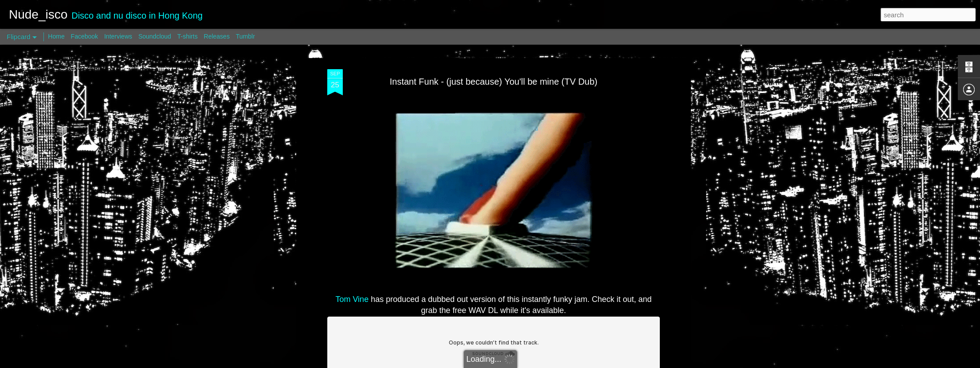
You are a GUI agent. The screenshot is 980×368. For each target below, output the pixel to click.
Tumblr (245, 36)
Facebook (84, 36)
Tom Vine (352, 299)
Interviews (118, 36)
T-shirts (188, 36)
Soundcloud (155, 36)
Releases (217, 36)
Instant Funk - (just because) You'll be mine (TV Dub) (494, 82)
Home (56, 36)
